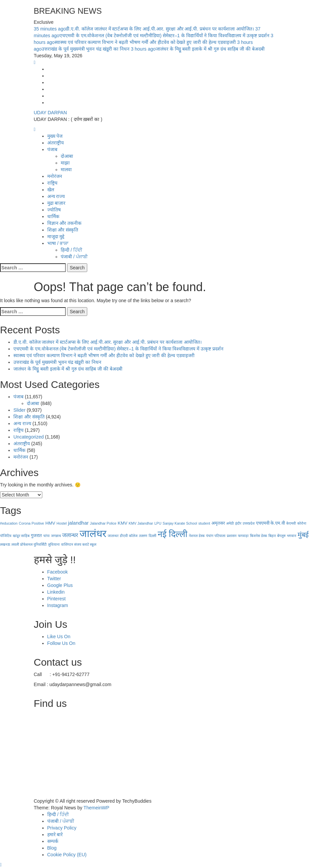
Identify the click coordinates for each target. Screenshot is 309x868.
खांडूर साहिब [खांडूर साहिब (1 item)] (21, 536)
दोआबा (67, 156)
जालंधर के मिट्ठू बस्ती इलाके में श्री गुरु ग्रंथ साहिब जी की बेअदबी (198, 49)
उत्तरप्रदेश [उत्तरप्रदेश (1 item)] (249, 523)
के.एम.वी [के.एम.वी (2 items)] (277, 523)
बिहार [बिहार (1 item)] (272, 536)
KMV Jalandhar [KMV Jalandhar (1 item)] (141, 523)
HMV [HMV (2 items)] (50, 523)
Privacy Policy (62, 828)
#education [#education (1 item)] (9, 523)
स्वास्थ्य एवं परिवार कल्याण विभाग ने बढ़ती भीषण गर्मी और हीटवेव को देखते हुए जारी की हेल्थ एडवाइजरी (104, 355)
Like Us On (59, 637)
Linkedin (56, 592)
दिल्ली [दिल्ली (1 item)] (152, 536)
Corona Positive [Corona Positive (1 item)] (31, 523)
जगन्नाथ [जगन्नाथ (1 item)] (56, 536)
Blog (52, 848)
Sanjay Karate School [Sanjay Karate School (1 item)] (180, 523)
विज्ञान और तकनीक (65, 223)
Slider (19, 410)
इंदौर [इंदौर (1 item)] (238, 523)
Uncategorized (29, 437)
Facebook (58, 572)
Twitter (54, 579)
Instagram (58, 605)
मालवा (66, 170)
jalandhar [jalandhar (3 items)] (79, 523)
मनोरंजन (55, 176)
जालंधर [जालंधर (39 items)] (93, 533)
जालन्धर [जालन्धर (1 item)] (113, 536)
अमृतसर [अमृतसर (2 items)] (218, 523)
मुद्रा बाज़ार (57, 203)
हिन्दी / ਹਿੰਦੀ (72, 250)
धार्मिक (53, 216)
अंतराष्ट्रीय (56, 143)
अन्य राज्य (56, 196)
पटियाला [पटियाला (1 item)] (220, 536)
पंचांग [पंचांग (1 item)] (210, 536)
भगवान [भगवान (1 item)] (292, 536)
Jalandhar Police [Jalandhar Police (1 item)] (103, 523)
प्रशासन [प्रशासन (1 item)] (232, 536)
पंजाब (52, 149)
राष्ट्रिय (52, 183)
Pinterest (57, 599)
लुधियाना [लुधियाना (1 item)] (54, 544)
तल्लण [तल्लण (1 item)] (143, 536)
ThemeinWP (96, 808)
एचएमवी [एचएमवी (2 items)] (263, 523)
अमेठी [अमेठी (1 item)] (230, 523)
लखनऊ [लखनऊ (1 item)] (5, 544)
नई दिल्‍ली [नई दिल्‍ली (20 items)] (173, 534)
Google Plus (60, 585)
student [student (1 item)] (204, 523)
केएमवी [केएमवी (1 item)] (291, 523)
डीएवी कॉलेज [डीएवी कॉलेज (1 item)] (129, 536)
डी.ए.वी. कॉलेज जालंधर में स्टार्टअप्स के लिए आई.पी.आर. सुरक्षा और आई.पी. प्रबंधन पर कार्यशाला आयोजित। (145, 29)
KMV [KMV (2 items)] (123, 523)
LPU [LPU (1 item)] (158, 523)
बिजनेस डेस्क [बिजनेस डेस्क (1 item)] (259, 536)
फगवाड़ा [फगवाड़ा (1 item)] (243, 536)
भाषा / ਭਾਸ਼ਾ (58, 243)
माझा (65, 163)
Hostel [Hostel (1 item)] (62, 523)
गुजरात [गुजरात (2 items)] (36, 536)
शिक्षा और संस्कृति (63, 230)
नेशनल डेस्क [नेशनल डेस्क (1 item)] (197, 536)
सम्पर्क (53, 841)
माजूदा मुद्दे (56, 237)
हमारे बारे (55, 834)
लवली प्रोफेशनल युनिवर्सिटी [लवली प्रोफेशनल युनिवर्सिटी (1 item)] (29, 544)
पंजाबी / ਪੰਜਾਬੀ (74, 257)
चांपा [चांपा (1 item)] (46, 536)
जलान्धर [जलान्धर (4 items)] (70, 535)
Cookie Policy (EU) (67, 855)
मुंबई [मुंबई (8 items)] (303, 535)
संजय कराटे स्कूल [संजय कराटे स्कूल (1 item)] (85, 544)
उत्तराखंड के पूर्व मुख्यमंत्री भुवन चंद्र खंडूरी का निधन (57, 362)
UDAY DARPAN (50, 113)
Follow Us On (61, 643)
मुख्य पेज (55, 136)
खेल (51, 190)
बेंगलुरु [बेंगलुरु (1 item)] (281, 536)
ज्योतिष (54, 210)
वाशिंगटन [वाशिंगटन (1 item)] (67, 544)
